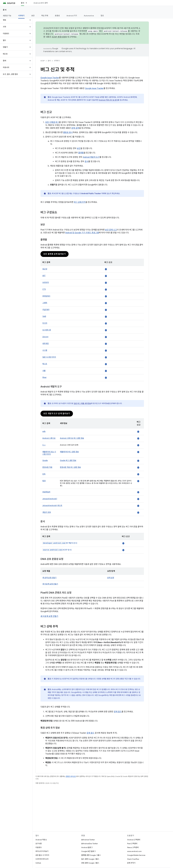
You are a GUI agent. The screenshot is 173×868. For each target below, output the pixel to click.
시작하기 (57, 61)
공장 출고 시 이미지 (42, 855)
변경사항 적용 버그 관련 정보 (70, 467)
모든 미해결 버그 (52, 122)
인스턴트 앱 (47, 330)
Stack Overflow (133, 859)
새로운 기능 (7, 16)
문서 (5, 10)
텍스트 (45, 364)
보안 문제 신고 (111, 230)
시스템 (45, 350)
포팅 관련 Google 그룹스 (90, 863)
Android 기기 (72, 16)
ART (44, 276)
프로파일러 (46, 492)
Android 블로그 (87, 847)
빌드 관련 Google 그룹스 (90, 859)
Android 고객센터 (134, 840)
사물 (44, 371)
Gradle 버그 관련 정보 (68, 460)
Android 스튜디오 (49, 438)
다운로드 (39, 847)
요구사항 (39, 844)
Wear (44, 377)
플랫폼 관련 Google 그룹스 (91, 855)
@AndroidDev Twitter (90, 844)
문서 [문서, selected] (23, 3)
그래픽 (45, 303)
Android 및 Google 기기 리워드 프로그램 (82, 233)
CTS (44, 289)
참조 (102, 16)
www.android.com (134, 851)
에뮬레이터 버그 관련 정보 (69, 452)
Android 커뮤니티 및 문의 (108, 100)
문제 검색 (75, 128)
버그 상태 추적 (80, 202)
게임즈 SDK (47, 512)
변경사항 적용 (47, 467)
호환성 (57, 16)
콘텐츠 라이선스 (71, 776)
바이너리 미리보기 (42, 851)
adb (44, 431)
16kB (44, 316)
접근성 (45, 269)
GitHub (38, 863)
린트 (44, 474)
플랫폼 (81, 153)
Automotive (89, 16)
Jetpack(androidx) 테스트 (52, 505)
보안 (33, 16)
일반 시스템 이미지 (49, 357)
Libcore (45, 337)
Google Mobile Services (136, 855)
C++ (44, 445)
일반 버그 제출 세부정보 (82, 403)
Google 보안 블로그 (88, 851)
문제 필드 (118, 712)
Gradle (45, 460)
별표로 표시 (68, 132)
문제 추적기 (131, 863)
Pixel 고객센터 (132, 844)
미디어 (45, 323)
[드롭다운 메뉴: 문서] (27, 3)
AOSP (43, 61)
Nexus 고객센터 (133, 847)
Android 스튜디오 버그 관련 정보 (72, 438)
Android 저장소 (41, 840)
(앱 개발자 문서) (60, 543)
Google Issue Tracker (94, 88)
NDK (44, 481)
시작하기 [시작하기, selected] (21, 16)
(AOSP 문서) (57, 550)
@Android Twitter (88, 840)
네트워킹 (46, 343)
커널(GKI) (46, 310)
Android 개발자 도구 (91, 157)
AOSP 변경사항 (58, 37)
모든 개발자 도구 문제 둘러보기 (57, 414)
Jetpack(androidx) (50, 499)
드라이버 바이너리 (42, 859)
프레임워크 (46, 296)
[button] (14, 20)
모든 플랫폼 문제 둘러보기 (55, 254)
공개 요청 (111, 578)
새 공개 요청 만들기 (49, 578)
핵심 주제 (45, 16)
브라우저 (46, 282)
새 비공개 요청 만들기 (50, 584)
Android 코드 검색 (41, 3)
